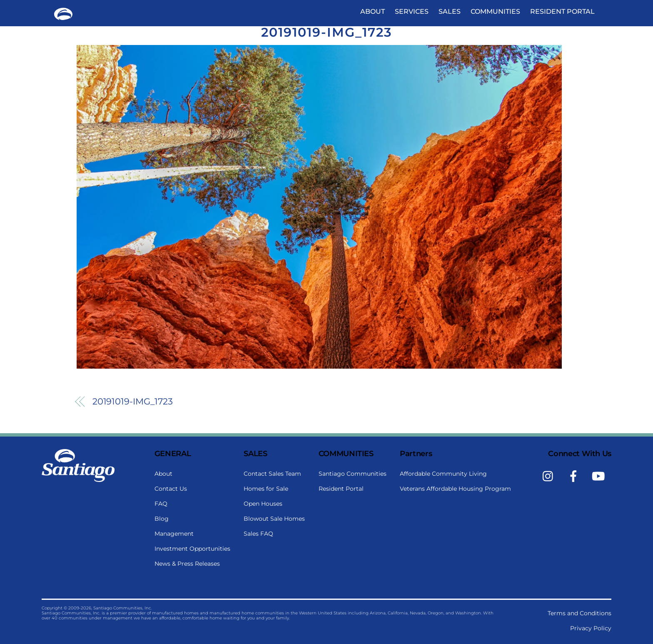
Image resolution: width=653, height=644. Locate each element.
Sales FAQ (258, 534)
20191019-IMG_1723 (326, 32)
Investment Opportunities (192, 549)
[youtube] (600, 476)
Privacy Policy (591, 628)
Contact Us (171, 489)
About (373, 11)
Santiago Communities (353, 474)
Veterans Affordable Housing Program (455, 489)
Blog (162, 519)
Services (412, 11)
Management (174, 534)
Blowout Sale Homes (274, 519)
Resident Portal (562, 11)
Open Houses (263, 504)
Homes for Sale (266, 489)
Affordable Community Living (443, 474)
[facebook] (575, 476)
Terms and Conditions (579, 613)
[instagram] (550, 476)
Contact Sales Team (272, 474)
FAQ (161, 504)
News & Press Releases (187, 564)
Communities (495, 11)
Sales (450, 11)
